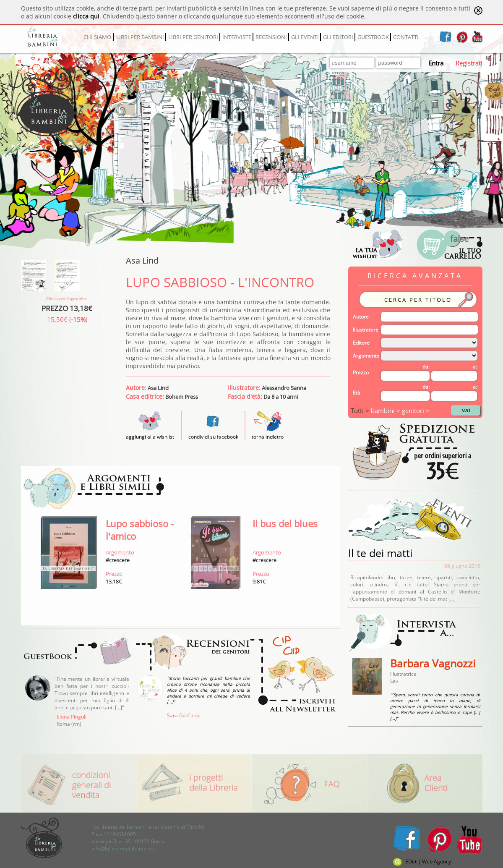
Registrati (469, 63)
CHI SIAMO (97, 37)
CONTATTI (406, 37)
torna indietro (268, 437)
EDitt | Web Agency (422, 861)
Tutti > (361, 410)
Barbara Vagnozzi (433, 663)
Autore (361, 317)
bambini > (386, 410)
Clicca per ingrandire (67, 298)
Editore (361, 343)
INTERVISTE (237, 37)
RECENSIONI (271, 37)
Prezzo (361, 373)
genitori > (416, 410)
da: (426, 367)
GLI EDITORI (338, 37)
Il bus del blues (285, 523)
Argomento (366, 356)
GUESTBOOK (373, 37)
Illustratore (366, 330)
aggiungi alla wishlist (150, 433)
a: (475, 367)
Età (357, 393)
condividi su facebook (213, 437)
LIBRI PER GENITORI (193, 37)
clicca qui (86, 16)
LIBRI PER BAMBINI (140, 37)
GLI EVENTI (305, 37)
